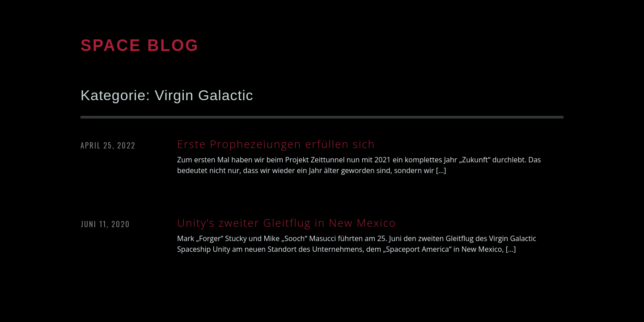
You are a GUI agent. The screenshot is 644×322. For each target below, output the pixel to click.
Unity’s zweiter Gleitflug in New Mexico (287, 223)
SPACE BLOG (140, 45)
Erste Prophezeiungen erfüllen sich (276, 144)
